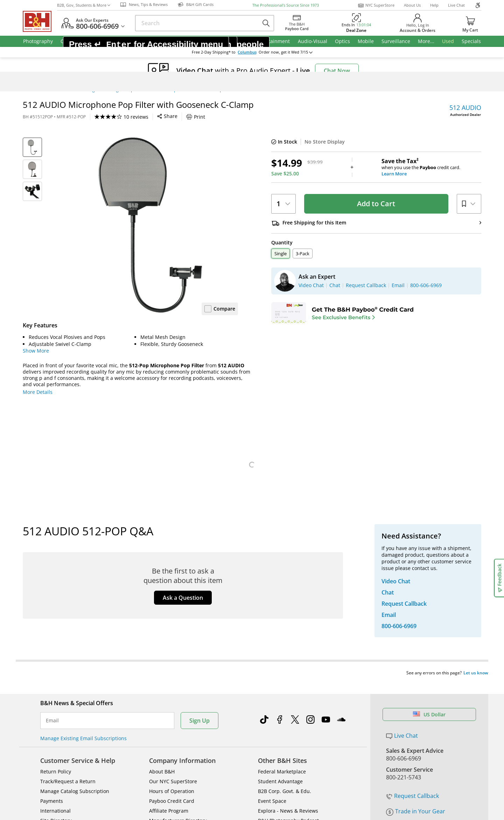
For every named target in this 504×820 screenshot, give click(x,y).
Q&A (156, 516)
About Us (412, 5)
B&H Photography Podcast (288, 684)
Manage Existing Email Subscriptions (83, 602)
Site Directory (56, 684)
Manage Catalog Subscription (75, 655)
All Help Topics (58, 704)
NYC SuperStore (376, 5)
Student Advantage (280, 645)
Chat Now (337, 71)
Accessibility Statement (409, 765)
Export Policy (354, 765)
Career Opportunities (174, 694)
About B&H (162, 635)
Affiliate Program (169, 675)
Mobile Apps (347, 742)
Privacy (306, 765)
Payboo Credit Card (172, 665)
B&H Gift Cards (406, 677)
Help (434, 5)
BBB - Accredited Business (58, 741)
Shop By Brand (58, 694)
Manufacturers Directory (178, 684)
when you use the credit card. (431, 167)
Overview (41, 516)
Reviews (118, 516)
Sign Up (199, 584)
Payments (52, 665)
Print (196, 117)
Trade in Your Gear (416, 652)
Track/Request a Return (68, 645)
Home (29, 90)
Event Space (272, 665)
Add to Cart (376, 204)
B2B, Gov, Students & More (84, 5)
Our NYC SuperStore (173, 645)
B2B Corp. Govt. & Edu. (285, 655)
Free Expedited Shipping (418, 688)
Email (52, 584)
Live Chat (456, 5)
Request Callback (412, 636)
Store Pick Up (404, 667)
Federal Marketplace (282, 635)
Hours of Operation (172, 655)
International (55, 675)
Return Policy (56, 635)
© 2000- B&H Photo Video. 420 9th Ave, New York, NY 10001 (109, 765)
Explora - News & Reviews (288, 675)
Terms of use (258, 765)
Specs (78, 516)
